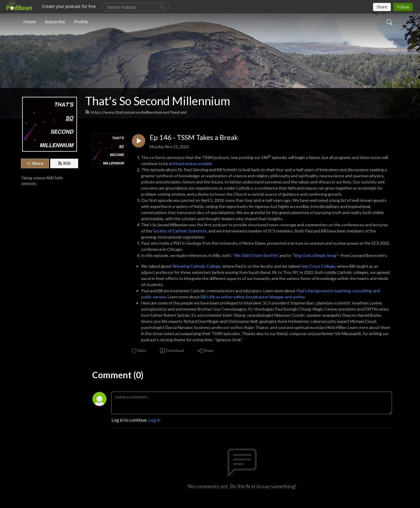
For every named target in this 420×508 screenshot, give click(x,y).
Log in (154, 420)
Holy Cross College (318, 266)
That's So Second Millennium (158, 101)
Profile (81, 21)
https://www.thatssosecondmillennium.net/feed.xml (136, 112)
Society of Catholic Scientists (180, 231)
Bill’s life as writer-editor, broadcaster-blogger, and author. (253, 297)
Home (30, 21)
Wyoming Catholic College (196, 266)
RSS (64, 163)
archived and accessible (190, 163)
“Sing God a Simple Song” (315, 255)
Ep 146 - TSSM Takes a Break (194, 137)
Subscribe (55, 21)
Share (35, 163)
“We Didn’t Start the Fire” (256, 255)
